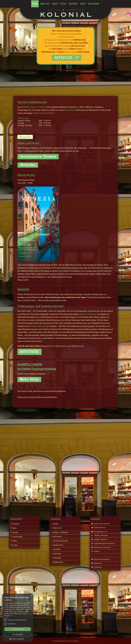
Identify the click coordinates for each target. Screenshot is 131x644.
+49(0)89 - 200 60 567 (99, 539)
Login (68, 641)
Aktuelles (28, 165)
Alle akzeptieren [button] (18, 629)
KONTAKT (57, 554)
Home (35, 4)
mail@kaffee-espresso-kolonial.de (103, 543)
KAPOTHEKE (30, 352)
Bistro (14, 528)
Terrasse (15, 532)
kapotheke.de (97, 563)
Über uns (45, 4)
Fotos (63, 4)
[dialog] (18, 618)
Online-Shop (96, 567)
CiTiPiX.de (75, 641)
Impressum (56, 641)
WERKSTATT (58, 545)
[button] (18, 639)
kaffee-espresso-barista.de (100, 559)
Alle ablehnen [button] (18, 634)
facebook (95, 551)
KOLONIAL (57, 537)
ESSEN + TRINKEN (60, 532)
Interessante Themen (38, 157)
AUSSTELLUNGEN (60, 541)
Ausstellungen (17, 537)
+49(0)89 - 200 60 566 (99, 536)
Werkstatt (16, 524)
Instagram (93, 4)
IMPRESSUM (58, 562)
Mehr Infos (29, 379)
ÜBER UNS (57, 528)
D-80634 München (98, 528)
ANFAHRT (57, 558)
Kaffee (15, 541)
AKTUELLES (67, 58)
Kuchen (15, 545)
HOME (55, 524)
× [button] (31, 596)
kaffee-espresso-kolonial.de (101, 547)
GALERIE (57, 549)
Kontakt (73, 4)
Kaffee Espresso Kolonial (100, 524)
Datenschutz (63, 641)
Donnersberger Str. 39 (99, 532)
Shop (83, 4)
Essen (55, 4)
